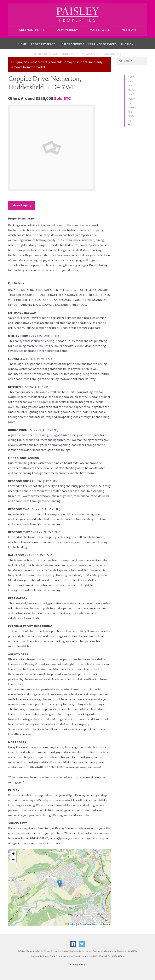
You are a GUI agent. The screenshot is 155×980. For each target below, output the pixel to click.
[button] (60, 883)
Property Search (44, 44)
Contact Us (112, 54)
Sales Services (73, 44)
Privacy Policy (78, 964)
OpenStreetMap (88, 924)
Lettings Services (102, 44)
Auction (127, 44)
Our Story (70, 54)
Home (23, 44)
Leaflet (70, 924)
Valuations (91, 54)
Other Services (46, 54)
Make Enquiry (22, 205)
